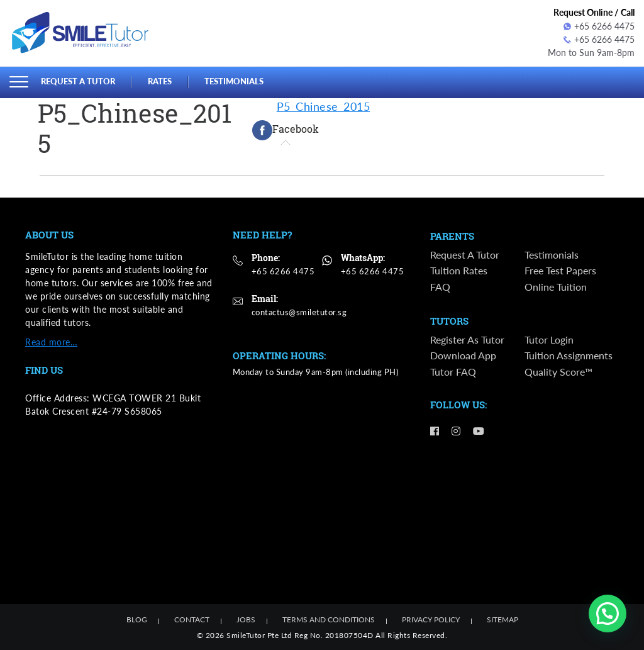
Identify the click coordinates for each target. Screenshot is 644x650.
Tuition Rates (459, 271)
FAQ (440, 287)
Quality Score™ (558, 372)
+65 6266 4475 (599, 26)
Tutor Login (549, 340)
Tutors (449, 322)
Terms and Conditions (329, 619)
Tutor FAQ (453, 372)
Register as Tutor (467, 340)
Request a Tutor (78, 81)
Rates (160, 81)
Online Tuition (556, 287)
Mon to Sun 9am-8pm (591, 53)
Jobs (246, 619)
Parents (452, 236)
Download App (463, 356)
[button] (608, 614)
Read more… (51, 341)
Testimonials (234, 81)
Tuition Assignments (569, 356)
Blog (137, 619)
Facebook (286, 130)
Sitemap (502, 619)
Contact (192, 619)
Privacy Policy (431, 619)
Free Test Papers (560, 271)
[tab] (286, 130)
